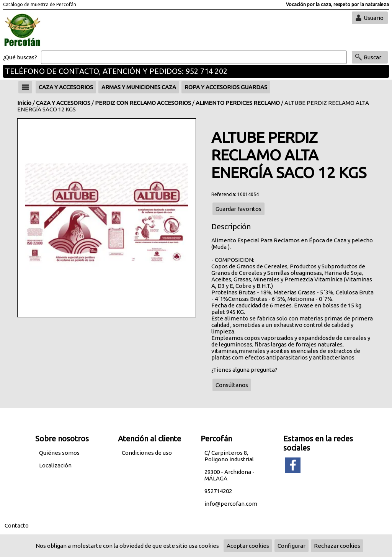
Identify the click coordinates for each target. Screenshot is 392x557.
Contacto (17, 525)
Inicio (24, 103)
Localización (55, 465)
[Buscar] (194, 57)
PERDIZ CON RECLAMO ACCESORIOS (143, 103)
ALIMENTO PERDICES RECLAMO (238, 103)
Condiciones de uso (147, 453)
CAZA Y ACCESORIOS (63, 103)
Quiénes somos (59, 453)
